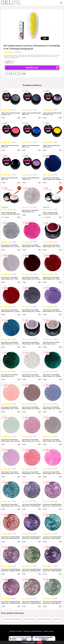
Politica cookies (49, 631)
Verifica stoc (42, 68)
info (19, 118)
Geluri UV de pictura (44, 619)
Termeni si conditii (16, 631)
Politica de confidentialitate (33, 631)
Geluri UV (57, 619)
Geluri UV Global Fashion (12, 619)
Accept (40, 642)
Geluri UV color (29, 619)
